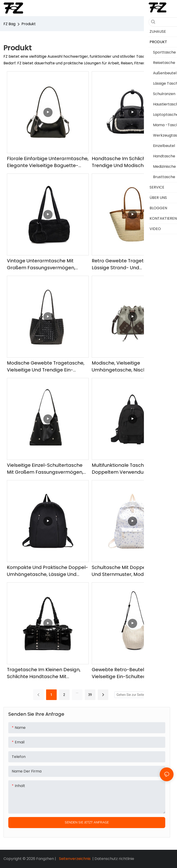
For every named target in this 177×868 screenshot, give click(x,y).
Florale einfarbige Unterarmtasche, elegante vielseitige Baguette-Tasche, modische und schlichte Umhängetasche (48, 162)
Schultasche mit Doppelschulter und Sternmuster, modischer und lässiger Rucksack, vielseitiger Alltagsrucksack (130, 571)
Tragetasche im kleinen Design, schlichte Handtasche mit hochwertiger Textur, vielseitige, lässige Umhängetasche (44, 673)
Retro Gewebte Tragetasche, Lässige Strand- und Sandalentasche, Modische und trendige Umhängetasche (129, 264)
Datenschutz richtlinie (114, 859)
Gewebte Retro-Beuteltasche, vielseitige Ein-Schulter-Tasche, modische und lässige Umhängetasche (128, 673)
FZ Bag (9, 24)
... (77, 692)
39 (90, 695)
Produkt (29, 24)
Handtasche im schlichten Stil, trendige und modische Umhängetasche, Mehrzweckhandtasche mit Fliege (131, 162)
